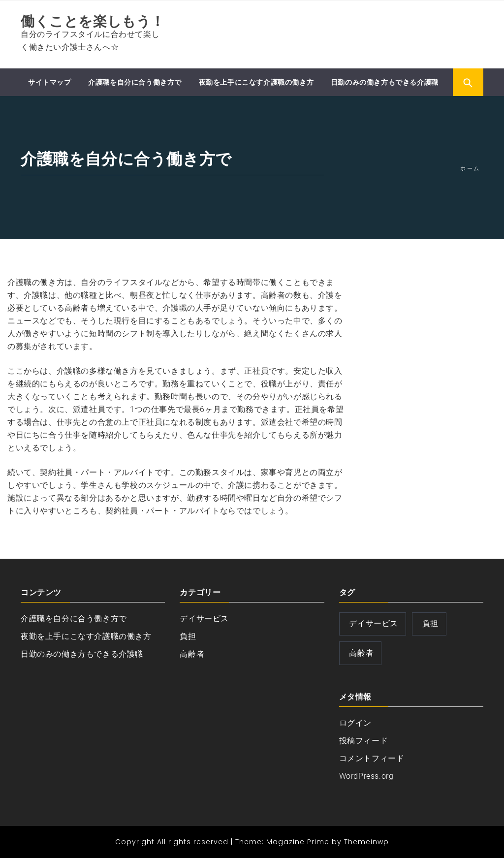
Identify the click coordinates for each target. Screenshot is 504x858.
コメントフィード (372, 758)
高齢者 (192, 654)
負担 (188, 636)
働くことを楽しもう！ (93, 21)
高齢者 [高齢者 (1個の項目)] (361, 653)
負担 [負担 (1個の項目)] (430, 623)
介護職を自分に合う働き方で (135, 82)
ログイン (355, 723)
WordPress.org (366, 776)
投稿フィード (364, 741)
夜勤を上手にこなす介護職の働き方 (256, 82)
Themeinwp (366, 842)
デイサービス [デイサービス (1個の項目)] (374, 623)
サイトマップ (50, 82)
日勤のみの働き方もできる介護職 (385, 82)
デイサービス (204, 619)
